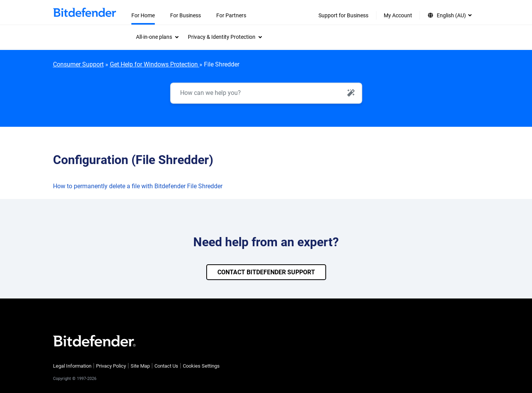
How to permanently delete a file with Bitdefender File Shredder (138, 186)
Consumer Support (78, 64)
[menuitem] (157, 37)
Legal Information (72, 366)
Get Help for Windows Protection (155, 64)
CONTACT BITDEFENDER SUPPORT (266, 272)
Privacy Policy (111, 366)
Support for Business (343, 15)
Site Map (140, 366)
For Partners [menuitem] (231, 15)
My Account (398, 15)
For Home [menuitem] (143, 15)
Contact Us (166, 366)
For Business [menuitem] (186, 15)
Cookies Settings (201, 366)
